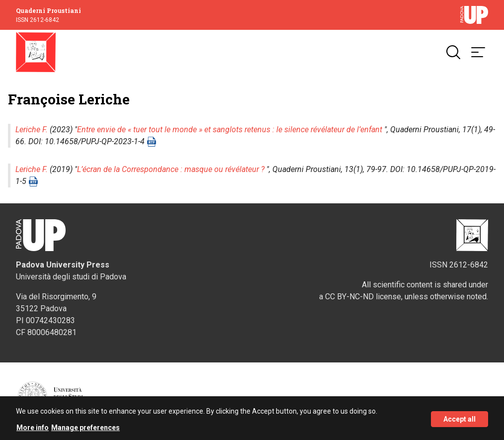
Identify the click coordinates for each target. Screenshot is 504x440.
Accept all (460, 421)
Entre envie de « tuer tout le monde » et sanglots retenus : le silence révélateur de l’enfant (230, 130)
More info (33, 430)
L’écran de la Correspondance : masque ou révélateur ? (171, 169)
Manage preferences (85, 430)
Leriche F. (32, 130)
